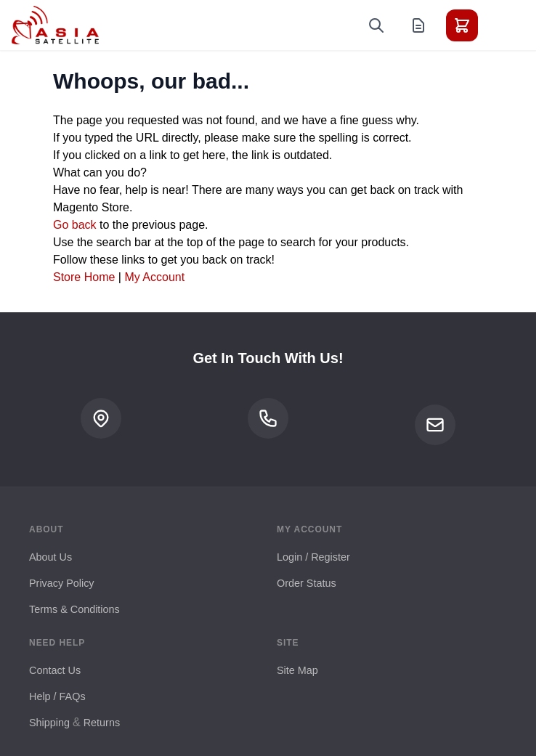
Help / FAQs (57, 696)
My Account (154, 277)
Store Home (84, 277)
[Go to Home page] (55, 25)
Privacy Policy (62, 583)
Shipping (49, 723)
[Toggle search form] (376, 25)
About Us (50, 557)
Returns (102, 723)
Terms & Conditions (74, 609)
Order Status (307, 583)
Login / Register (313, 557)
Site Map (297, 670)
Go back (75, 225)
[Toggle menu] (503, 25)
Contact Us (55, 670)
